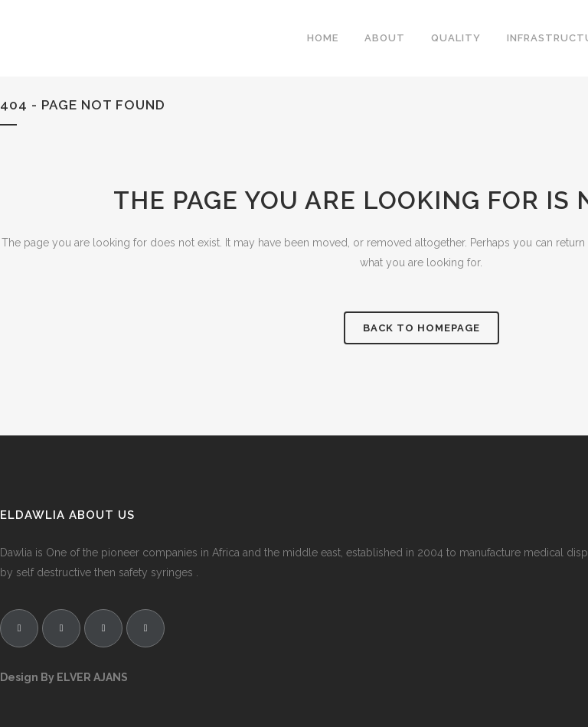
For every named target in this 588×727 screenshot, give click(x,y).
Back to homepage (421, 328)
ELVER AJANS (92, 677)
